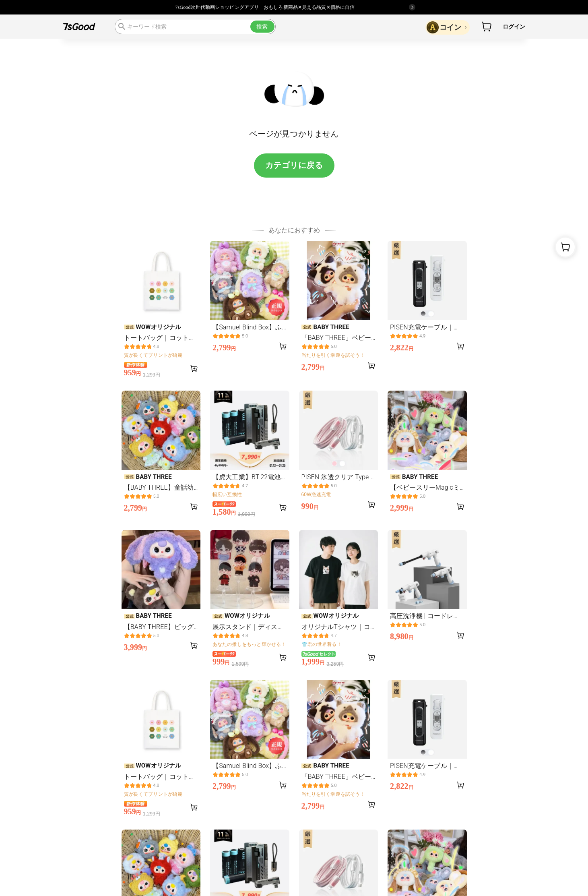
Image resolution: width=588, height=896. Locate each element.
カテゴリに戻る (294, 165)
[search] (195, 27)
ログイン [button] (514, 27)
